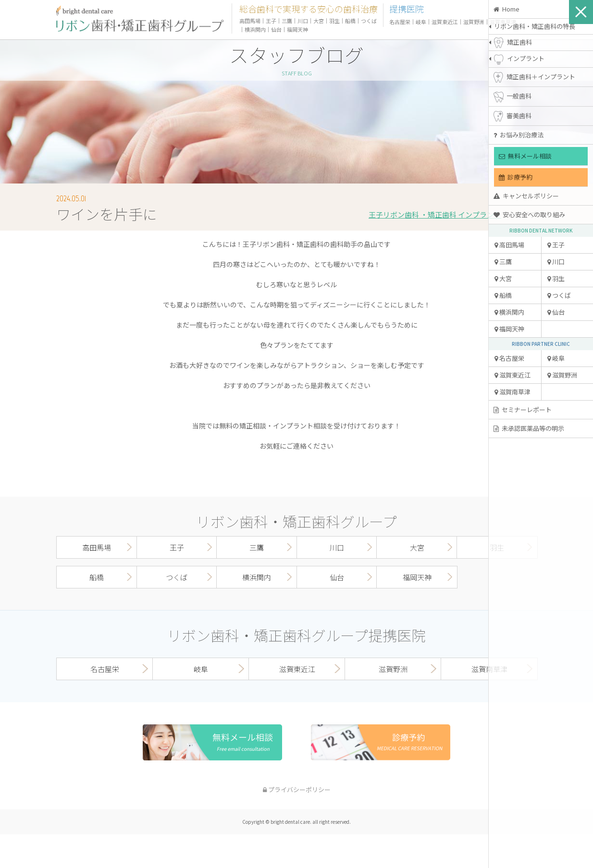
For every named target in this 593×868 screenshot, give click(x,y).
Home (507, 9)
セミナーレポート (523, 410)
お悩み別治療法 (519, 135)
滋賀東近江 (513, 375)
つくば (559, 295)
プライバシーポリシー (297, 789)
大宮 (503, 278)
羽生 (556, 278)
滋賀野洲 (562, 375)
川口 (556, 262)
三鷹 (503, 262)
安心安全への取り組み (529, 214)
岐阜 (556, 358)
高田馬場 (509, 245)
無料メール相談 (525, 156)
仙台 (556, 312)
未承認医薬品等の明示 (529, 428)
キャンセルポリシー (526, 196)
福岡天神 (509, 329)
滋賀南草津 (513, 392)
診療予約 (516, 177)
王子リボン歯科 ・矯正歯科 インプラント (435, 214)
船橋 (503, 295)
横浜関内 (509, 312)
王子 (556, 245)
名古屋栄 (509, 358)
